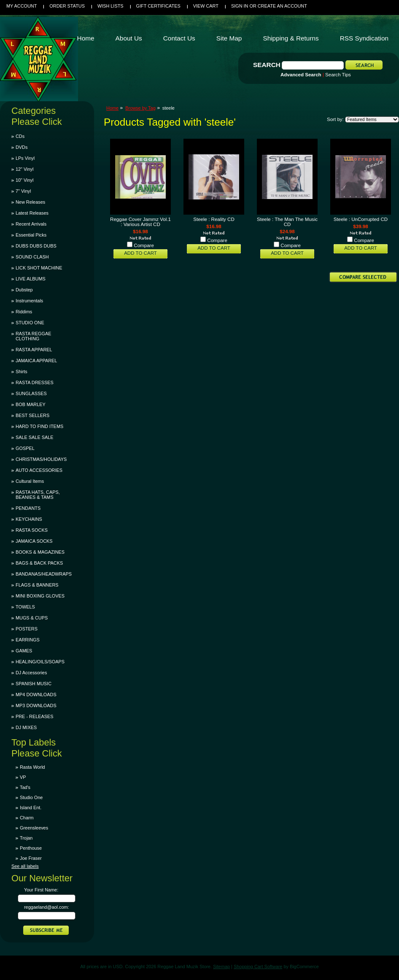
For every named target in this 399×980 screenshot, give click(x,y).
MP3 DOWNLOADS (36, 705)
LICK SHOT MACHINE (39, 268)
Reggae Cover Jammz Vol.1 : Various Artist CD (140, 222)
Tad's (25, 787)
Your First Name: (41, 890)
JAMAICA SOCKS (34, 541)
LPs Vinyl (25, 158)
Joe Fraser (31, 858)
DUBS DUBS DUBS (36, 246)
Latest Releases (32, 213)
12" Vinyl (24, 169)
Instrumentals (29, 301)
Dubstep (24, 290)
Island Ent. (31, 808)
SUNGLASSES (31, 393)
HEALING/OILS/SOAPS (40, 662)
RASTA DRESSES (35, 382)
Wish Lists (111, 6)
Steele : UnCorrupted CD (361, 219)
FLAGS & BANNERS (37, 585)
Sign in (240, 6)
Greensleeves (34, 828)
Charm (27, 818)
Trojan (26, 838)
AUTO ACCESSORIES (39, 470)
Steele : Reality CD (214, 219)
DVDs (22, 147)
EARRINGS (28, 640)
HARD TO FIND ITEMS (39, 426)
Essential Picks (31, 235)
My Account (22, 6)
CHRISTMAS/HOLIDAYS (41, 459)
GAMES (24, 651)
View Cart (206, 6)
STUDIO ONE (30, 323)
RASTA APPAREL (34, 350)
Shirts (22, 372)
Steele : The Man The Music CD (287, 222)
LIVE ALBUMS (31, 279)
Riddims (24, 312)
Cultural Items (30, 481)
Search (267, 65)
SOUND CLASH (32, 257)
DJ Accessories (31, 673)
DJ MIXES (26, 727)
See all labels (25, 866)
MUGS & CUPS (32, 618)
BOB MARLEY (31, 404)
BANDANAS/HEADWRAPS (44, 574)
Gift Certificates (158, 6)
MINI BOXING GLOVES (40, 596)
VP (23, 777)
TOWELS (25, 607)
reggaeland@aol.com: (47, 907)
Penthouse (31, 848)
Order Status (67, 6)
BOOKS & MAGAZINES (40, 552)
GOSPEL (25, 448)
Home (112, 108)
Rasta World (32, 767)
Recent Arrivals (31, 224)
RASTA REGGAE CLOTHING (33, 336)
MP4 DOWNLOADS (36, 695)
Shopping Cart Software (258, 967)
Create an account (282, 6)
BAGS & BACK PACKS (39, 563)
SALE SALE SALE (34, 437)
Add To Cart (140, 253)
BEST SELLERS (32, 415)
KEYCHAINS (29, 519)
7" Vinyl (23, 191)
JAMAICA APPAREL (36, 361)
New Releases (30, 202)
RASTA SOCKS (32, 530)
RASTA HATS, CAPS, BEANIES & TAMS (38, 495)
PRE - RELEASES (34, 716)
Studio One (31, 797)
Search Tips (338, 75)
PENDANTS (28, 508)
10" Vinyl (24, 180)
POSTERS (27, 629)
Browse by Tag (140, 108)
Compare (144, 245)
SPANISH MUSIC (34, 684)
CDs (20, 136)
